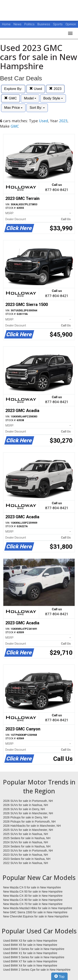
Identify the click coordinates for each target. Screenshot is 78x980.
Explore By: (13, 89)
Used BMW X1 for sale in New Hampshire (30, 953)
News (17, 24)
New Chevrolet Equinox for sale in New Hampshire (36, 916)
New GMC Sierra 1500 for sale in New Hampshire (35, 912)
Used (36, 89)
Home (6, 24)
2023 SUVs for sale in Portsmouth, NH (28, 851)
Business (44, 24)
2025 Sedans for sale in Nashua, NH (27, 838)
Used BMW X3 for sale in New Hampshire (30, 941)
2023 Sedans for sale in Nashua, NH (27, 859)
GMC (11, 98)
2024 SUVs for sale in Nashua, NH (26, 842)
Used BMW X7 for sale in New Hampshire (30, 961)
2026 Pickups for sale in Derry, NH (25, 817)
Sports (58, 24)
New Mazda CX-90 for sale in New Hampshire (33, 900)
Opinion (71, 24)
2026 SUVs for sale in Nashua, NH (26, 805)
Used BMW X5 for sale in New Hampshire (30, 945)
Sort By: (37, 108)
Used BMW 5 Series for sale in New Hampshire (34, 957)
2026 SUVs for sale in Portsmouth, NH (28, 801)
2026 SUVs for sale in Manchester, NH (28, 813)
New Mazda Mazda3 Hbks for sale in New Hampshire (38, 908)
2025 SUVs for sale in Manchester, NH (28, 830)
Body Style (53, 98)
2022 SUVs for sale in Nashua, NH (26, 863)
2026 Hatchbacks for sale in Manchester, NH (32, 826)
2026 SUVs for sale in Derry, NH (24, 809)
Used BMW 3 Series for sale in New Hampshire (34, 949)
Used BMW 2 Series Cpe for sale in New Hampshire (37, 970)
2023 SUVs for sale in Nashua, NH (26, 855)
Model (30, 98)
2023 (55, 89)
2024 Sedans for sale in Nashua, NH (27, 846)
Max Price (13, 108)
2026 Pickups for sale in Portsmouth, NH (29, 822)
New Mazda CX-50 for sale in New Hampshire (33, 892)
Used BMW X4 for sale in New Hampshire (30, 965)
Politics (29, 24)
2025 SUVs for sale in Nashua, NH (26, 834)
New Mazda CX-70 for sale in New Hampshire (33, 904)
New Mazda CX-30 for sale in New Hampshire (33, 896)
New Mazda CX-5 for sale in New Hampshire (32, 887)
